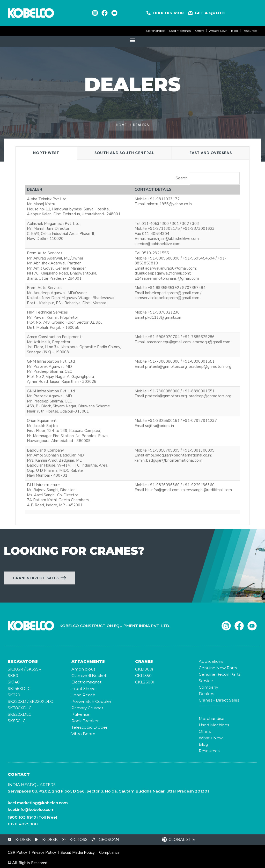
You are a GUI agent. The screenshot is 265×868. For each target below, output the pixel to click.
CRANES (144, 661)
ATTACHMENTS (88, 661)
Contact (19, 774)
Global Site (182, 839)
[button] (133, 40)
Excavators (23, 661)
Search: (208, 178)
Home (121, 125)
